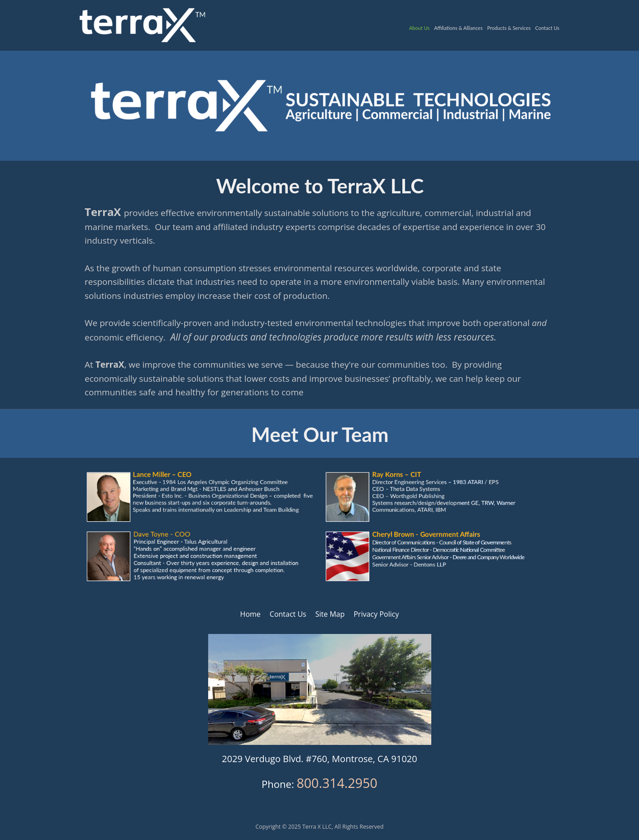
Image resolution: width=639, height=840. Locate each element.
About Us (419, 28)
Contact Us (547, 28)
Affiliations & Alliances (458, 28)
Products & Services (509, 28)
